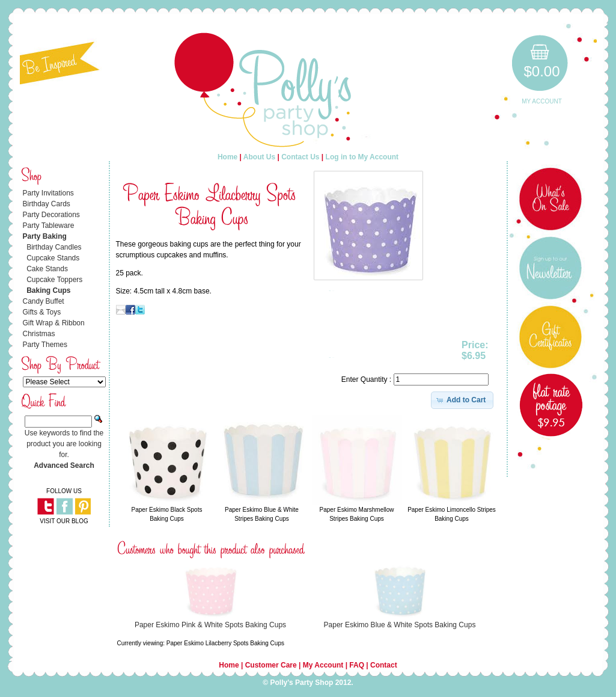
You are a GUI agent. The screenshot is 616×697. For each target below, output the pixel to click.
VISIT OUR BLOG (64, 521)
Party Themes (45, 345)
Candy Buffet (44, 301)
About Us (259, 157)
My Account (542, 101)
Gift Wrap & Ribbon (54, 323)
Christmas (39, 334)
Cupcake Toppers (54, 280)
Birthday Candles (54, 247)
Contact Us (300, 157)
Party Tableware (49, 226)
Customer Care (271, 665)
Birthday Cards (47, 204)
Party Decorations (51, 215)
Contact (384, 665)
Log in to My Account (362, 157)
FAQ (357, 665)
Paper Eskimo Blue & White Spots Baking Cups (400, 625)
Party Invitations (48, 193)
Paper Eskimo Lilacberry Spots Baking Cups (225, 643)
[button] (462, 400)
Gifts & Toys (42, 312)
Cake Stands (47, 269)
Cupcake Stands (53, 258)
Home (227, 157)
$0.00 (541, 71)
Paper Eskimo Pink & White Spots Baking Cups (210, 625)
